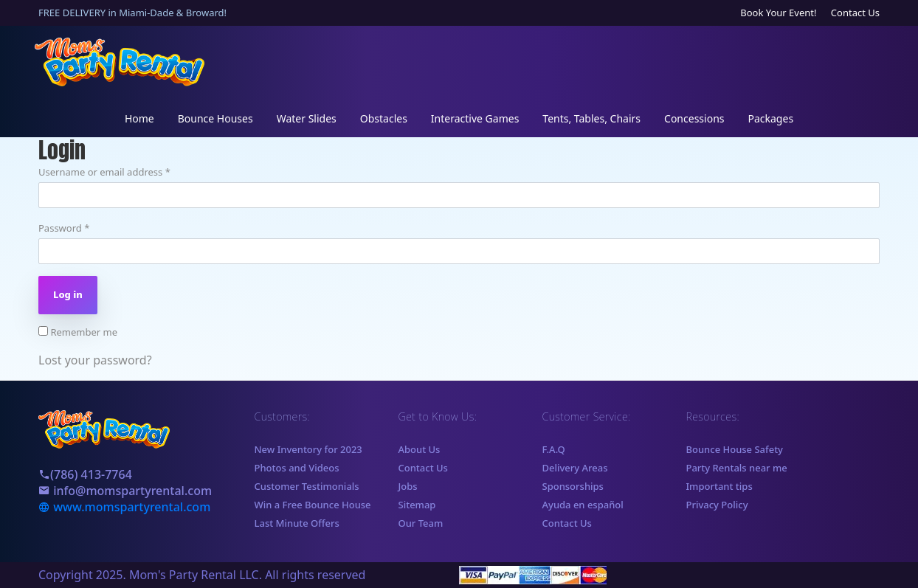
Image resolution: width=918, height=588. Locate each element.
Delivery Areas (575, 468)
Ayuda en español (583, 505)
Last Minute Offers (297, 523)
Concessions (694, 118)
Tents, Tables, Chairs (591, 118)
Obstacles (384, 118)
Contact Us (855, 13)
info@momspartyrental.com (125, 491)
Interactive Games (475, 118)
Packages (771, 118)
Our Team (421, 523)
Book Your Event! (778, 13)
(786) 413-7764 (85, 474)
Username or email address (104, 172)
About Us (420, 449)
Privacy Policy (717, 505)
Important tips (719, 486)
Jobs (408, 486)
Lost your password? (95, 360)
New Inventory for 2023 (308, 449)
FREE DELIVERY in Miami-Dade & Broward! (132, 13)
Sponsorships (573, 486)
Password (64, 228)
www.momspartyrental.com (124, 507)
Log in (68, 294)
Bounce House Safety (735, 449)
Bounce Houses (215, 118)
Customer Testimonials (307, 486)
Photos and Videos (297, 468)
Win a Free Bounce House (313, 505)
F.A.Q (554, 449)
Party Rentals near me (737, 468)
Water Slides (307, 118)
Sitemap (417, 505)
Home (139, 118)
